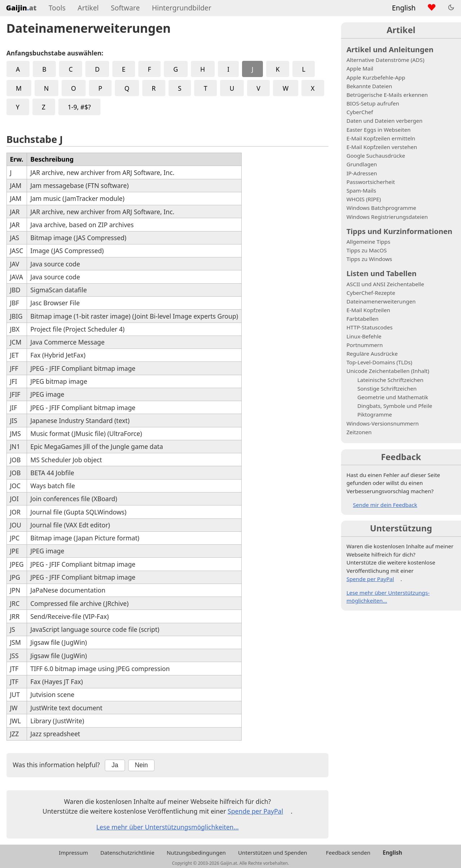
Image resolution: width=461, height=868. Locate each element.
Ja (115, 765)
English (404, 8)
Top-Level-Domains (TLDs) (379, 362)
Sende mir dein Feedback (385, 505)
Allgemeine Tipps (368, 242)
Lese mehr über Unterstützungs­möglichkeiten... (167, 827)
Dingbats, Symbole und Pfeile (395, 406)
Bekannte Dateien (369, 86)
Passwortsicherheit (371, 182)
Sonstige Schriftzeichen (387, 388)
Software (125, 8)
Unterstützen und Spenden (272, 853)
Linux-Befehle (364, 336)
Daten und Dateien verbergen (384, 121)
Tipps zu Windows (369, 259)
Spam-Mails (361, 190)
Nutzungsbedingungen (196, 853)
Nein (141, 765)
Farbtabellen (362, 319)
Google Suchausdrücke (376, 156)
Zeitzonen (359, 432)
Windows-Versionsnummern (383, 423)
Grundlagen (362, 164)
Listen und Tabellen (382, 273)
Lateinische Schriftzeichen (390, 380)
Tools (57, 8)
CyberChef (360, 112)
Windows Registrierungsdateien (387, 217)
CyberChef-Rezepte (371, 293)
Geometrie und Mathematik (393, 397)
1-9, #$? (79, 107)
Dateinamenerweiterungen (381, 301)
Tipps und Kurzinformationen (399, 231)
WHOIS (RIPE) (364, 199)
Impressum (73, 853)
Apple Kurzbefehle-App (376, 77)
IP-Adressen (362, 173)
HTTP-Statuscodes (370, 327)
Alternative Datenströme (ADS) (385, 60)
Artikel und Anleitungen (390, 49)
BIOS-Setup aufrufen (373, 103)
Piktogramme (375, 414)
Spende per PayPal (255, 811)
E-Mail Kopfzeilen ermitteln (381, 138)
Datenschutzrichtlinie (127, 853)
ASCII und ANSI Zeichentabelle (385, 284)
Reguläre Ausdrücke (372, 354)
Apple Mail (360, 68)
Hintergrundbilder (182, 8)
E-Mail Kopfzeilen (368, 310)
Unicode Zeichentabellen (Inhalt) (388, 371)
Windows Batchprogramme (381, 208)
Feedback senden (348, 853)
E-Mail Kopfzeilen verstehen (382, 147)
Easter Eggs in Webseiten (379, 130)
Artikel (88, 8)
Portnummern (365, 345)
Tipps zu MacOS (367, 250)
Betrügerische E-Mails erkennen (387, 95)
